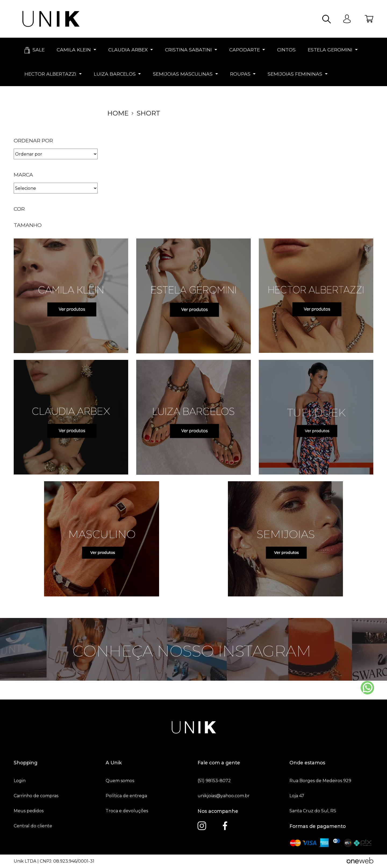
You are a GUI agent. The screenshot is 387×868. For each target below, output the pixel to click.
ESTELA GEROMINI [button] (330, 50)
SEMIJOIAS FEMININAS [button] (295, 74)
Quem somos (120, 781)
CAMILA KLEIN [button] (74, 50)
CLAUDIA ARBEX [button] (128, 50)
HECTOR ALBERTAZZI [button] (50, 74)
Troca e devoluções (127, 811)
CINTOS (286, 50)
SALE (34, 50)
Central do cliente (33, 826)
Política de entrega (126, 796)
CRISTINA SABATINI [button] (188, 50)
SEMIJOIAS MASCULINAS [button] (183, 74)
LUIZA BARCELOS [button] (115, 74)
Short (148, 113)
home (118, 113)
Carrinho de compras (36, 796)
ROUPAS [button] (240, 74)
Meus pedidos (29, 811)
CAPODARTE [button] (245, 50)
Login (20, 781)
